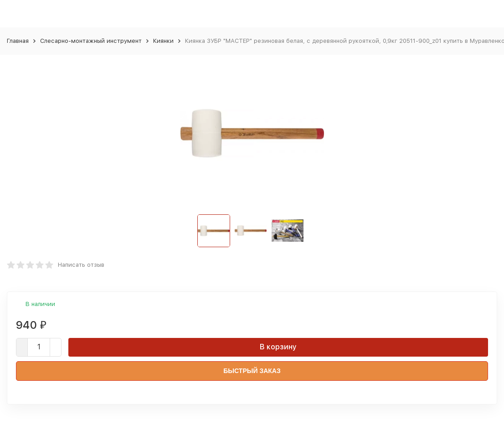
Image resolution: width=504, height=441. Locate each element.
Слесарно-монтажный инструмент (91, 41)
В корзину (278, 347)
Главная (18, 41)
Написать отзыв (81, 265)
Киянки (163, 41)
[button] (313, 231)
